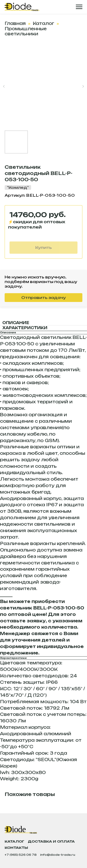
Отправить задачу (43, 298)
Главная (15, 23)
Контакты (16, 848)
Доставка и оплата (51, 841)
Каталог (43, 23)
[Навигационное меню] (79, 7)
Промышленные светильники (26, 31)
